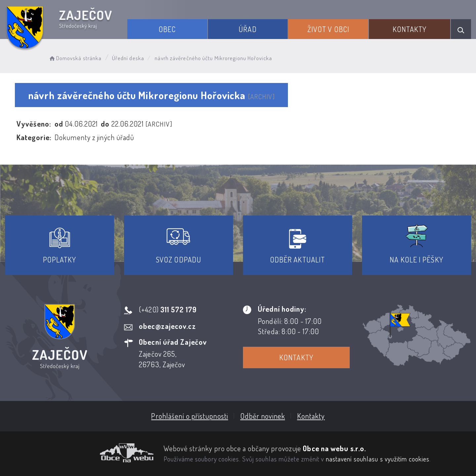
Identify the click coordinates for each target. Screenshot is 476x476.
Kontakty (410, 29)
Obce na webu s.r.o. (334, 448)
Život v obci (328, 29)
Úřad (248, 29)
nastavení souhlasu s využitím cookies (378, 459)
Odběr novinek (263, 416)
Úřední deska (128, 58)
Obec (167, 29)
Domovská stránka (75, 58)
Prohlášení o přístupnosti (190, 416)
